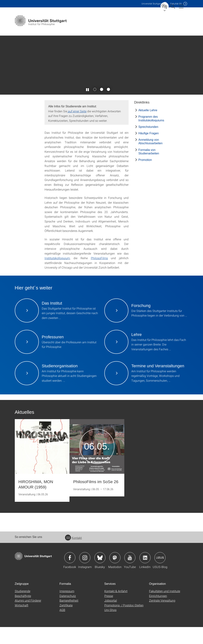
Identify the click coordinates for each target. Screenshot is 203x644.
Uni (151, 4)
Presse (109, 613)
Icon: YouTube (130, 575)
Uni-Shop (110, 627)
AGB (62, 627)
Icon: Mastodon (115, 575)
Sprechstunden (148, 144)
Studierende (23, 608)
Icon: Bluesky (100, 575)
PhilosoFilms (99, 275)
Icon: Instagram (85, 575)
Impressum (67, 608)
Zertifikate (66, 622)
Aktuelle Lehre (148, 127)
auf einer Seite (77, 128)
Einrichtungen (158, 613)
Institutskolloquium (57, 275)
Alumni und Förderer (28, 617)
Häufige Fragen (149, 150)
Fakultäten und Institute (165, 608)
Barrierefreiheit (69, 617)
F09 (176, 4)
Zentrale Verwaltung (162, 617)
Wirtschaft (22, 622)
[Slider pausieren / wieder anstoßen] (88, 106)
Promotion (145, 177)
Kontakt (73, 555)
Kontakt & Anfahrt (116, 608)
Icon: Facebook (70, 575)
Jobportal (111, 617)
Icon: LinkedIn (145, 575)
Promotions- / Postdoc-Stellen (124, 622)
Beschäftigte (23, 613)
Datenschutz (68, 613)
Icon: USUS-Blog (160, 575)
